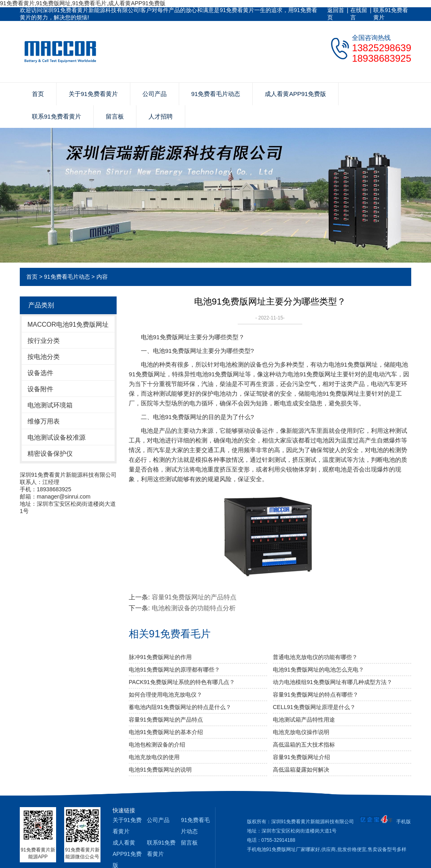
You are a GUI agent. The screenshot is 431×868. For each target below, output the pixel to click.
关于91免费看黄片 (93, 94)
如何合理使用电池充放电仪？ (165, 695)
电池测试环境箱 (50, 405)
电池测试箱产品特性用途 (304, 720)
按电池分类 (44, 357)
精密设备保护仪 (50, 454)
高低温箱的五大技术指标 (304, 745)
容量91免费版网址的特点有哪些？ (316, 695)
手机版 (404, 822)
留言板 (115, 116)
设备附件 (40, 389)
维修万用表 (44, 421)
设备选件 (40, 373)
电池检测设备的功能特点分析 (194, 608)
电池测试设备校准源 (56, 437)
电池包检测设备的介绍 (157, 745)
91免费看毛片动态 (216, 94)
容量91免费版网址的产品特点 (194, 597)
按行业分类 (44, 341)
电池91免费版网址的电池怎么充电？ (318, 670)
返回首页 (336, 14)
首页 (38, 94)
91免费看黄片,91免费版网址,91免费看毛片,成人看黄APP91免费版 (83, 3)
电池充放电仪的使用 (154, 757)
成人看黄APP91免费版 (295, 94)
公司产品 (155, 94)
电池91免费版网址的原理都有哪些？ (174, 670)
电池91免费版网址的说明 (160, 770)
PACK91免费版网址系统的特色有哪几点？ (182, 682)
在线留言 (359, 14)
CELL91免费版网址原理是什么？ (314, 707)
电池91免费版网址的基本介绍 (166, 732)
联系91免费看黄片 (391, 14)
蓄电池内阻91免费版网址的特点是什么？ (180, 707)
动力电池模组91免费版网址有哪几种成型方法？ (333, 682)
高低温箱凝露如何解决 (301, 770)
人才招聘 (161, 116)
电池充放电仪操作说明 (301, 732)
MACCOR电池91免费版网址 (68, 324)
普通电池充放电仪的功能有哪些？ (315, 657)
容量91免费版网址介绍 (301, 757)
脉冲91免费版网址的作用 (160, 657)
